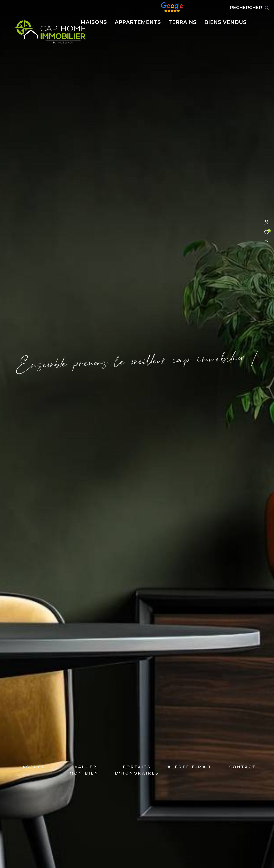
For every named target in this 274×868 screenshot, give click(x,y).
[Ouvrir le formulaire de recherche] (249, 8)
